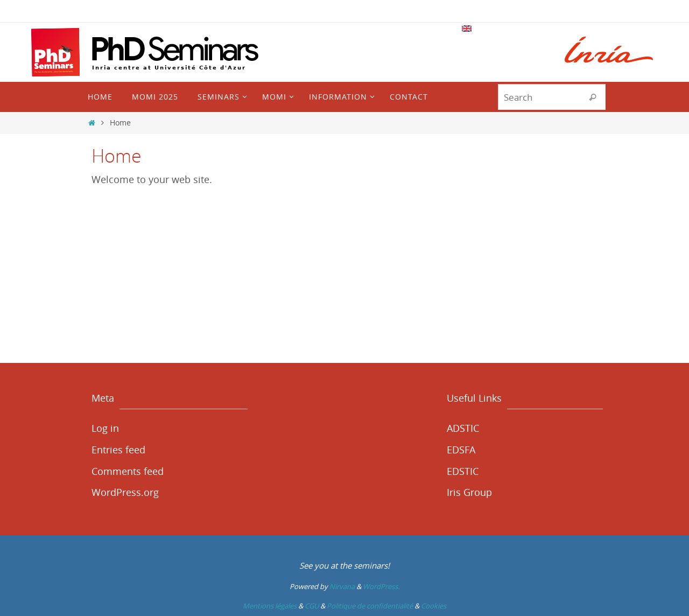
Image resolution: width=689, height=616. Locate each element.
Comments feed (128, 471)
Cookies (434, 606)
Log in (105, 428)
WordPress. (381, 586)
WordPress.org (125, 492)
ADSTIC (463, 428)
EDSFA (461, 450)
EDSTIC (463, 471)
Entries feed (118, 450)
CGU (312, 606)
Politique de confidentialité (370, 606)
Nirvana (342, 586)
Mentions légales (270, 606)
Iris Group (469, 492)
